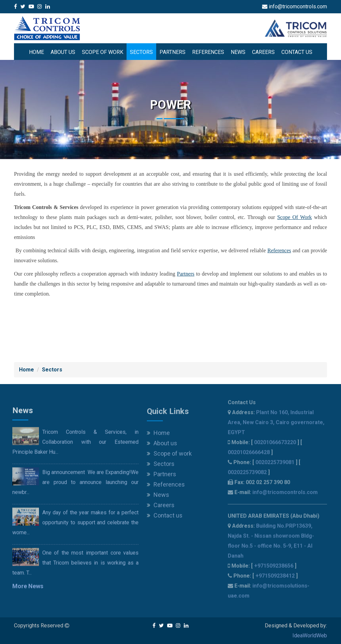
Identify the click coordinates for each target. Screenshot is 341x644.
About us (63, 52)
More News (28, 590)
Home (36, 52)
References (208, 52)
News (238, 52)
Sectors (141, 52)
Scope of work (103, 52)
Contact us (297, 52)
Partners (172, 52)
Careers (263, 52)
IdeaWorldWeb (310, 636)
